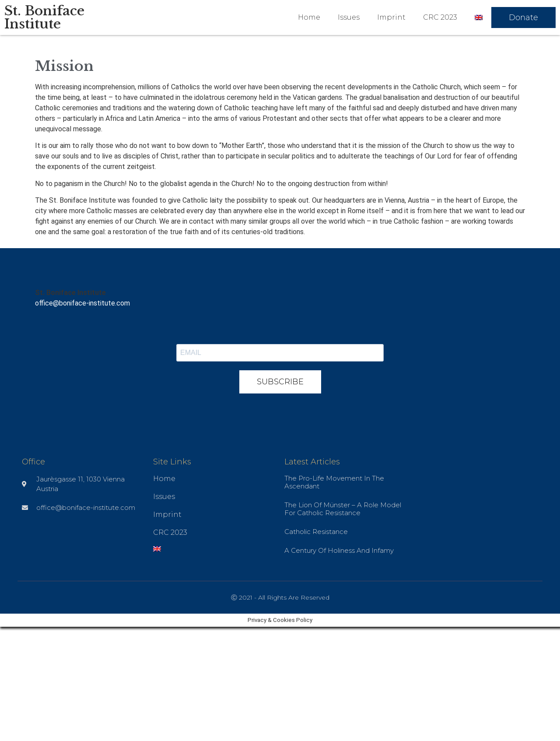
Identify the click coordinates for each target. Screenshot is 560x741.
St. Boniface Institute (44, 17)
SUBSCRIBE (280, 382)
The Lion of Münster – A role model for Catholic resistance (343, 509)
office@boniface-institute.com (82, 303)
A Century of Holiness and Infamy (339, 550)
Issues (349, 17)
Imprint (391, 17)
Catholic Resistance (316, 532)
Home (309, 17)
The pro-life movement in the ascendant (334, 482)
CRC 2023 (440, 17)
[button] (523, 18)
